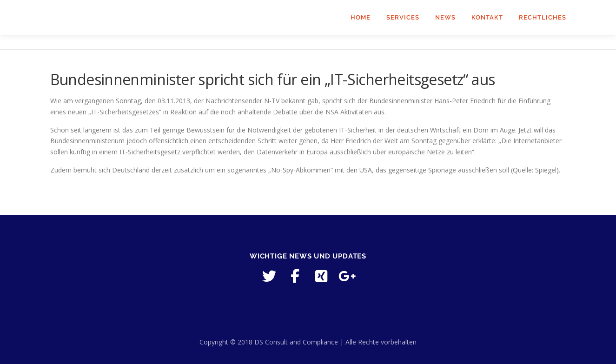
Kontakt (487, 17)
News (445, 17)
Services (403, 17)
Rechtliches (543, 17)
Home (361, 17)
